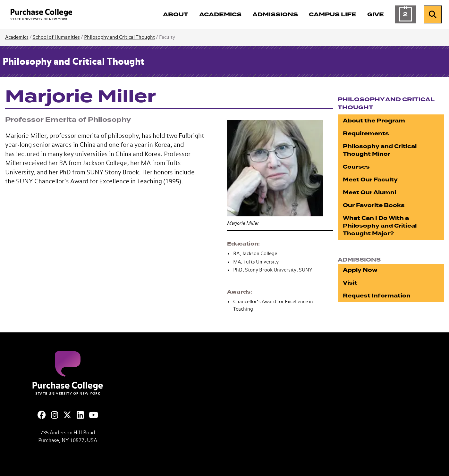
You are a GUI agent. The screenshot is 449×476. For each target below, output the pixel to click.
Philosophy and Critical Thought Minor (380, 150)
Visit (350, 283)
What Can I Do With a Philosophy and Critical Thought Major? (380, 226)
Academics (17, 37)
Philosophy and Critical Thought (119, 37)
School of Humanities (56, 37)
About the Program (374, 121)
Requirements (366, 134)
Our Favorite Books (374, 205)
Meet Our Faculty (370, 180)
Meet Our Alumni (369, 192)
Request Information (377, 296)
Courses (356, 167)
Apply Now (360, 270)
